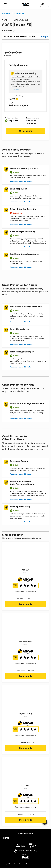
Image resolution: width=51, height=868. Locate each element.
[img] (13, 53)
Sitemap (28, 864)
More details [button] (25, 604)
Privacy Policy (7, 864)
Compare (25, 131)
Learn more (15, 90)
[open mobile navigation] (5, 4)
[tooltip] (17, 99)
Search (6, 13)
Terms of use (18, 864)
